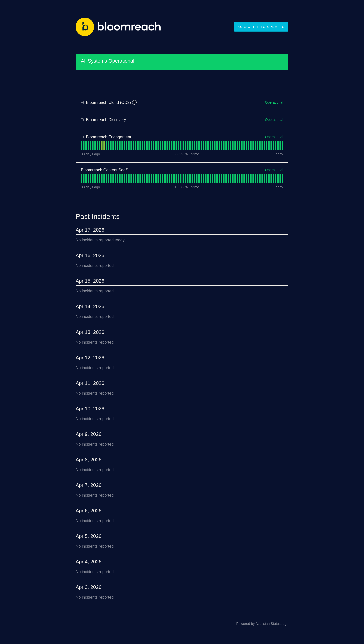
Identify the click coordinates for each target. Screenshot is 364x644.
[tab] (81, 146)
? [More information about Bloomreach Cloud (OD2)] (134, 103)
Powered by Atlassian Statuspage (262, 624)
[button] (261, 27)
